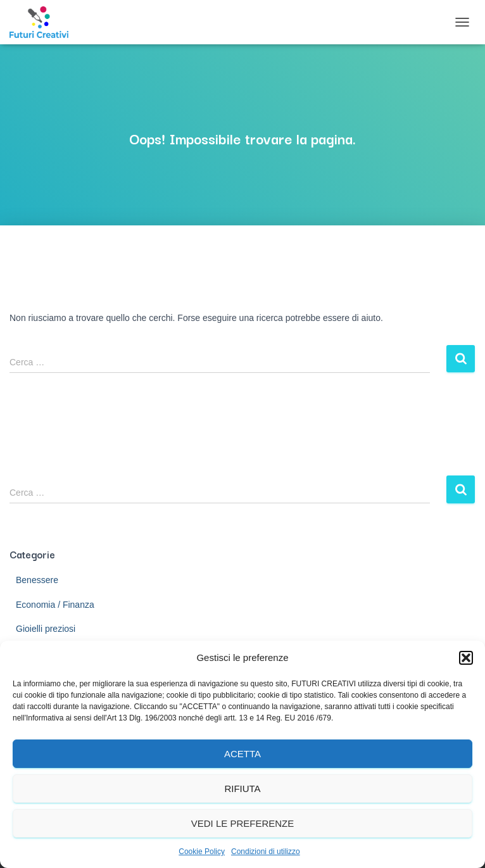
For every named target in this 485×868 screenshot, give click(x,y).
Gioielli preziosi (46, 629)
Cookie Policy (202, 852)
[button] (466, 658)
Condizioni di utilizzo (266, 852)
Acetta (242, 754)
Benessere (37, 580)
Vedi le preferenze (243, 823)
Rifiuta (242, 789)
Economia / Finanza (55, 605)
